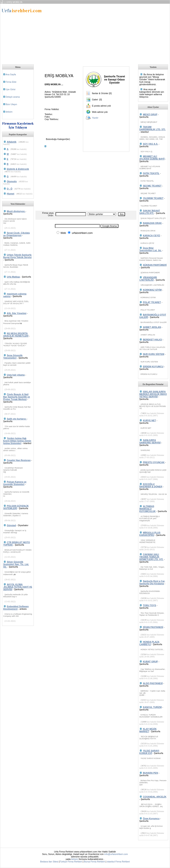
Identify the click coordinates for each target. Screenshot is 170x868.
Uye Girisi (11, 89)
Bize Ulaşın (11, 104)
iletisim (9, 112)
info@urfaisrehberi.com (116, 854)
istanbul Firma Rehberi (118, 862)
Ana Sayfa (11, 74)
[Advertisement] (107, 33)
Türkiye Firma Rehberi (71, 862)
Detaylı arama (13, 97)
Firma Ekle (11, 82)
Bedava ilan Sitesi (49, 862)
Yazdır (95, 118)
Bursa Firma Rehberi (94, 862)
